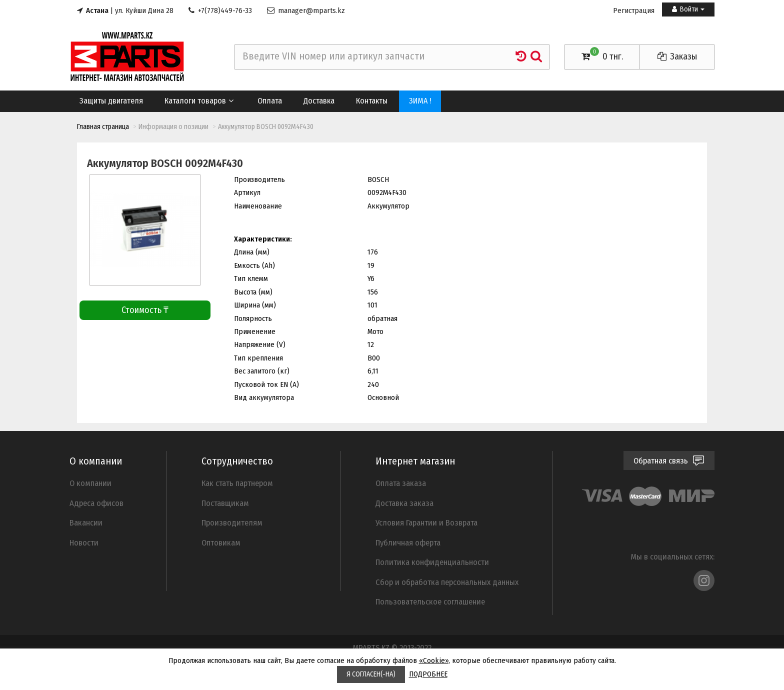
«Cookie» (434, 660)
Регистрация (634, 10)
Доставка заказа (404, 503)
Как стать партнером (237, 483)
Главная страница (103, 127)
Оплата (270, 101)
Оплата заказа (401, 483)
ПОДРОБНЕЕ (428, 674)
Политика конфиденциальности (432, 562)
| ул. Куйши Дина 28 (125, 10)
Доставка (319, 101)
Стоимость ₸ (145, 310)
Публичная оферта (408, 542)
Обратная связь (669, 461)
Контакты (372, 101)
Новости (84, 542)
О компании (90, 483)
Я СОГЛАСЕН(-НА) (371, 674)
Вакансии (86, 522)
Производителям (232, 522)
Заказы (677, 56)
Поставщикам (225, 503)
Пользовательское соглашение (430, 601)
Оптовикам (221, 542)
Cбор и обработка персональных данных (447, 582)
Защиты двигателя (111, 101)
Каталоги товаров (200, 101)
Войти (688, 9)
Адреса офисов (96, 503)
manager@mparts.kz (306, 10)
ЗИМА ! (420, 101)
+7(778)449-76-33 (220, 10)
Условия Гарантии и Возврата (426, 522)
